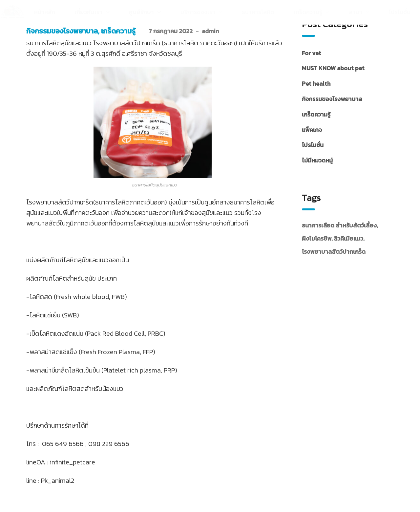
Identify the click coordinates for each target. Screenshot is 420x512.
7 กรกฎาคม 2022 (171, 31)
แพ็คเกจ (312, 130)
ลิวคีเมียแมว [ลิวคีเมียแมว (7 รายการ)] (348, 238)
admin (210, 31)
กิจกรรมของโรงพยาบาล (62, 31)
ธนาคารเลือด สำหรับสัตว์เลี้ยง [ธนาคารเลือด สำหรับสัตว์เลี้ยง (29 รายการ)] (339, 225)
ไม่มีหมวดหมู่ (317, 160)
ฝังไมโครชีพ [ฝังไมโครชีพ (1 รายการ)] (317, 238)
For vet (312, 53)
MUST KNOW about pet (333, 68)
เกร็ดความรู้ (118, 31)
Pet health (316, 84)
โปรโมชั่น (313, 145)
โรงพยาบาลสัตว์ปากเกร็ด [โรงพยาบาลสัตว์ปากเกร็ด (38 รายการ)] (334, 252)
